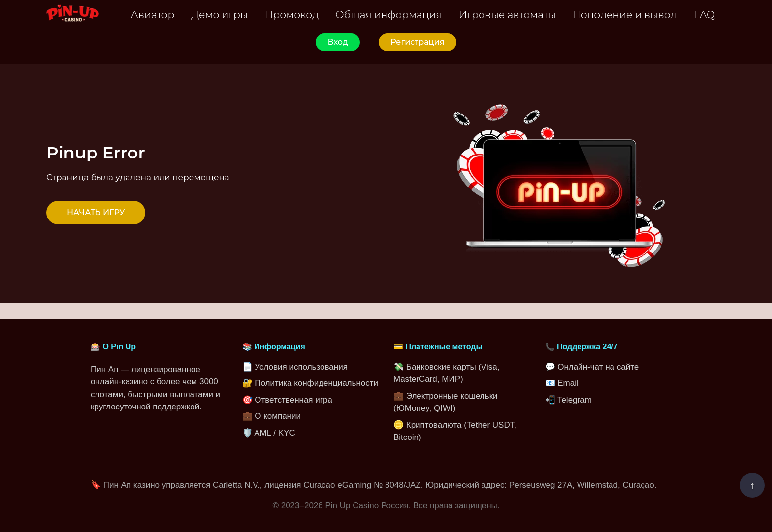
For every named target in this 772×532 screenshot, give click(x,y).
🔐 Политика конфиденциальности (310, 383)
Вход (338, 42)
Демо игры (219, 15)
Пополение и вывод (625, 15)
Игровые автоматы (507, 15)
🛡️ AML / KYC (269, 433)
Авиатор (153, 15)
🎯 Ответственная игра (287, 400)
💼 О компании (272, 416)
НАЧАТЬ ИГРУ (96, 212)
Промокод (291, 15)
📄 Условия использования (295, 367)
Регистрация (417, 42)
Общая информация (389, 15)
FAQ (704, 15)
